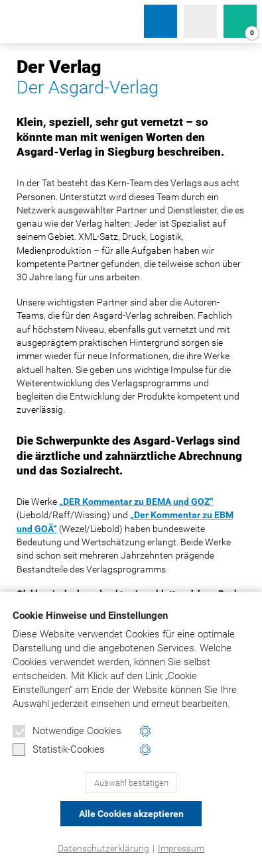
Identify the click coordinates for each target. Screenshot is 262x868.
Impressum (181, 848)
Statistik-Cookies (59, 750)
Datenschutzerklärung (103, 848)
